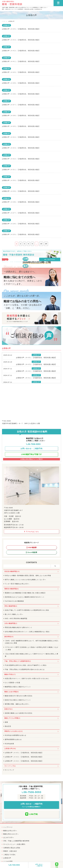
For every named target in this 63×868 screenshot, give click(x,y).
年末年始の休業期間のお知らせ (16, 735)
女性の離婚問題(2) (11, 623)
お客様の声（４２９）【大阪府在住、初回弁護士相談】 (21, 191)
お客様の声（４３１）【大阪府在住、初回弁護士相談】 (21, 170)
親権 (6, 722)
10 (41, 244)
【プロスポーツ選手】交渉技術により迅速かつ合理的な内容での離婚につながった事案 (32, 648)
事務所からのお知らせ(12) (14, 731)
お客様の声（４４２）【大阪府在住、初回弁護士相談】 (21, 51)
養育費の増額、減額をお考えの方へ (17, 704)
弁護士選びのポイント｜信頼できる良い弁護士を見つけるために (27, 678)
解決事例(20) (9, 637)
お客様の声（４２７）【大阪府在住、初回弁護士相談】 (21, 213)
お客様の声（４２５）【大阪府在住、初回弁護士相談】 (21, 234)
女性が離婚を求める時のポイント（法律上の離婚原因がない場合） (28, 632)
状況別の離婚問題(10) (12, 571)
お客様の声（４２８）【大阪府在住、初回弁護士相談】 (21, 202)
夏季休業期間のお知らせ (13, 739)
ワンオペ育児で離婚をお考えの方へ (17, 584)
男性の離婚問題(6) (11, 606)
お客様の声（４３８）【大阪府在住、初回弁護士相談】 (21, 94)
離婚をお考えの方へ (10, 831)
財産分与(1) (9, 709)
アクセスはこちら (31, 532)
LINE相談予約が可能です (32, 454)
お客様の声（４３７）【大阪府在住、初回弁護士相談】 (21, 105)
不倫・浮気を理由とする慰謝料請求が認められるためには (25, 669)
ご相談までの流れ (9, 855)
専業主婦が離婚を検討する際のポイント (19, 627)
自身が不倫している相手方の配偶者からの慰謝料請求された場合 (27, 610)
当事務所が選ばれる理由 (12, 848)
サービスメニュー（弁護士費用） (15, 844)
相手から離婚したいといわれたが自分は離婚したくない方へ (25, 580)
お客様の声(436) (10, 749)
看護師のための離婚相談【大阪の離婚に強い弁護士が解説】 (25, 593)
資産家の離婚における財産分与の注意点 (19, 713)
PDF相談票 (31, 547)
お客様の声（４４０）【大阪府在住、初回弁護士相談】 (21, 72)
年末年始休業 (9, 744)
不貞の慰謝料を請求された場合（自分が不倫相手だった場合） (26, 665)
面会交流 (8, 726)
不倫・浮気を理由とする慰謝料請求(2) (18, 661)
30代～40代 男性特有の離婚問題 (16, 618)
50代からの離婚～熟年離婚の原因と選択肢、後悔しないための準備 (28, 576)
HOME (4, 21)
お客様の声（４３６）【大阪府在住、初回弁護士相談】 (21, 115)
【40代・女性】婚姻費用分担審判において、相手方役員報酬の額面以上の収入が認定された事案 (32, 642)
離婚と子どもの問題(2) (12, 718)
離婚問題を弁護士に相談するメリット (18, 687)
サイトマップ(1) (10, 766)
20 (46, 244)
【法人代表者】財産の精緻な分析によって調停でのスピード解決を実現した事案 (32, 655)
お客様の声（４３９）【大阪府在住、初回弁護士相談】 (21, 83)
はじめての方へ (9, 837)
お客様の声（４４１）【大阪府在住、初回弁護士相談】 (21, 61)
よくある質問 (8, 861)
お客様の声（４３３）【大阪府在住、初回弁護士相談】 (21, 148)
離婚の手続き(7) (10, 674)
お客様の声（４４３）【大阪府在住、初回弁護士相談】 (21, 40)
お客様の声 (6, 25)
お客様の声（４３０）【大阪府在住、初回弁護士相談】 (21, 180)
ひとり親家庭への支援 (12, 683)
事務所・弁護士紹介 (10, 851)
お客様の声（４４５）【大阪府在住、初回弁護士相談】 (21, 29)
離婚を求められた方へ (11, 834)
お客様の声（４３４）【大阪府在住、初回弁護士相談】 (21, 137)
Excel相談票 (31, 552)
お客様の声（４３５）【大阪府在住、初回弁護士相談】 (21, 126)
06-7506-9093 (14, 865)
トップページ (8, 827)
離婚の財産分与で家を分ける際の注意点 (19, 696)
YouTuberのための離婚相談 (14, 601)
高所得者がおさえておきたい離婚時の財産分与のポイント (25, 597)
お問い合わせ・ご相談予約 (39, 865)
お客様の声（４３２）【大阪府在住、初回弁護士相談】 (21, 159)
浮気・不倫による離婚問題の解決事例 (16, 841)
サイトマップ (9, 770)
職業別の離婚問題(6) (12, 589)
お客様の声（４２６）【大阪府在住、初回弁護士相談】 (21, 224)
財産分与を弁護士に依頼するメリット (18, 700)
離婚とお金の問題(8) (12, 692)
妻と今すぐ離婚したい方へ (14, 614)
